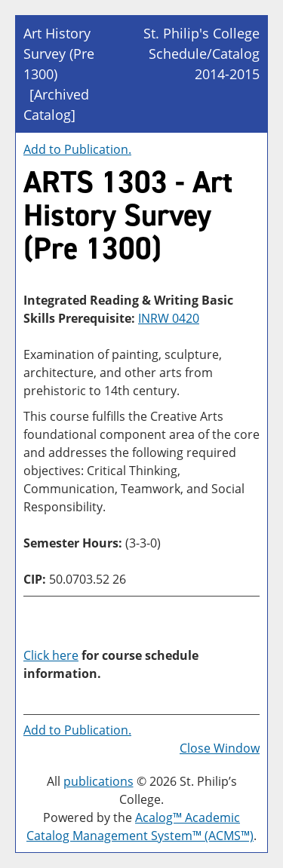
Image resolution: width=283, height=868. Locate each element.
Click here (51, 655)
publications (98, 781)
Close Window (220, 748)
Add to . (77, 149)
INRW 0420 (169, 318)
